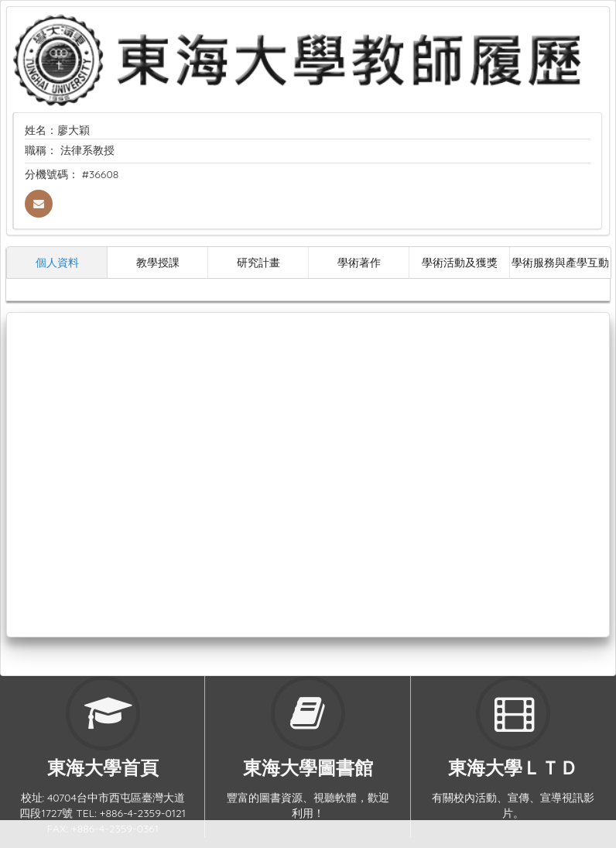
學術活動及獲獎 (460, 262)
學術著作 (359, 262)
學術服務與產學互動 (560, 262)
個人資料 (57, 262)
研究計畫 (258, 262)
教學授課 (158, 262)
